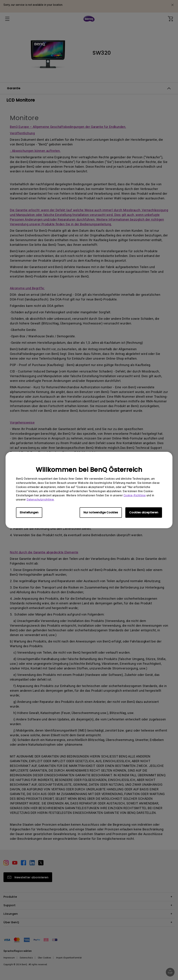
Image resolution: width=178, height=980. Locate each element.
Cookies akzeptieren (144, 512)
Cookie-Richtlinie (135, 495)
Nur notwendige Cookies (101, 512)
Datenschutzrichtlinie (40, 500)
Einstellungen (29, 512)
